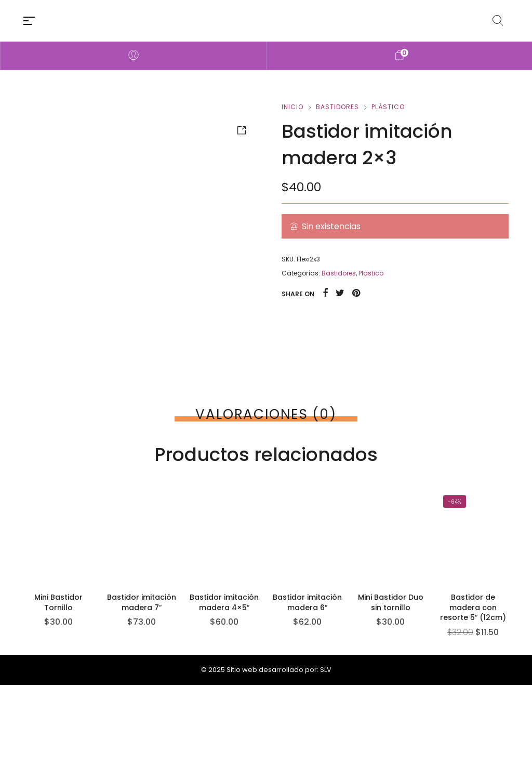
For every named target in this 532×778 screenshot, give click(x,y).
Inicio (292, 107)
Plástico (388, 107)
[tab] (266, 414)
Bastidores (337, 107)
